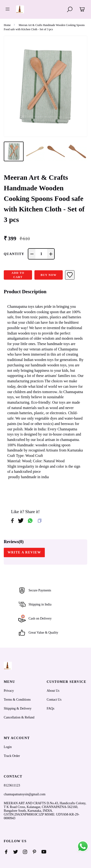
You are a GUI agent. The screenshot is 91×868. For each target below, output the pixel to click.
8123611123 (12, 785)
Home (7, 25)
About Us (53, 691)
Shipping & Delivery (18, 708)
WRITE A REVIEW (24, 552)
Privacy (9, 691)
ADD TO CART (18, 275)
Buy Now (49, 275)
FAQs (50, 708)
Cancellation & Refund (19, 717)
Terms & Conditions (17, 700)
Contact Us (54, 700)
